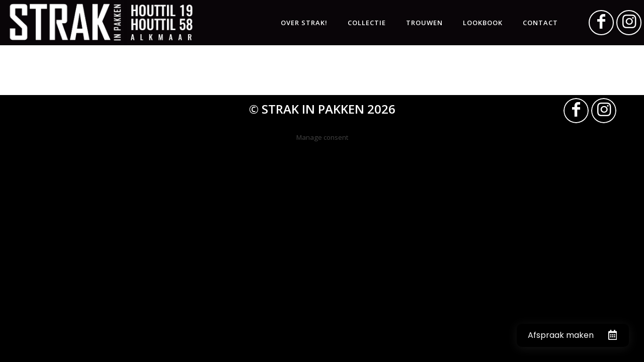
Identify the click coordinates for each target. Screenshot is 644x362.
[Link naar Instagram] (629, 23)
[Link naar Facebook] (601, 23)
